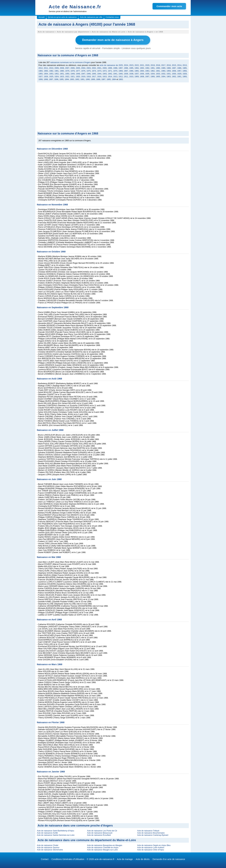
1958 (174, 71)
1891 (82, 79)
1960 (163, 71)
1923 (62, 76)
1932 (163, 74)
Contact (45, 859)
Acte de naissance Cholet (48, 845)
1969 (121, 71)
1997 (121, 68)
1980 (62, 71)
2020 (147, 65)
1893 (72, 79)
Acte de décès (143, 859)
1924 (57, 76)
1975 (89, 71)
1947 (83, 74)
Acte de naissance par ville (91, 17)
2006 (73, 68)
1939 (126, 74)
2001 (99, 68)
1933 (158, 74)
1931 (169, 74)
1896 (56, 79)
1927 (41, 76)
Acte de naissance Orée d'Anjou (151, 850)
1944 (99, 74)
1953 (51, 74)
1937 (137, 74)
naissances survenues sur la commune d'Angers (70, 62)
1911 (126, 76)
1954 (46, 74)
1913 (115, 76)
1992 (147, 68)
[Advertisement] (113, 107)
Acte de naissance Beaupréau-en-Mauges (105, 845)
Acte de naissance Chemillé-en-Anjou (103, 847)
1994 (137, 68)
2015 (174, 65)
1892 (77, 79)
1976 (83, 71)
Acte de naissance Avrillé (47, 833)
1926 (46, 76)
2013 (185, 65)
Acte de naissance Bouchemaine (151, 833)
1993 (142, 68)
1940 (121, 74)
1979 (67, 71)
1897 (51, 79)
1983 (46, 71)
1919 (83, 76)
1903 (169, 76)
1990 (158, 68)
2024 (126, 65)
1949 (73, 74)
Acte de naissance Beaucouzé (100, 833)
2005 (78, 68)
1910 (131, 76)
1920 (78, 76)
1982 (51, 71)
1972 (105, 71)
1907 (147, 76)
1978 (73, 71)
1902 (174, 76)
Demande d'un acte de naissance (169, 859)
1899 (41, 79)
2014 (179, 65)
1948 (78, 74)
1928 (185, 74)
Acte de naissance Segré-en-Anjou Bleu (154, 845)
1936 (142, 74)
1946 (89, 74)
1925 (51, 76)
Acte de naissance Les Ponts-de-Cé (102, 831)
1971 (110, 71)
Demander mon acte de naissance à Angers (113, 40)
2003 (89, 68)
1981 (57, 71)
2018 (158, 65)
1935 (147, 74)
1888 (98, 79)
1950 (67, 74)
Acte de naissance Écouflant (99, 835)
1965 (137, 71)
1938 (131, 74)
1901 (179, 76)
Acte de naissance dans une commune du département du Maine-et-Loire (87, 840)
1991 (153, 68)
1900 (185, 76)
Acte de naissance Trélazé (148, 831)
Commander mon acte (169, 6)
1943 (105, 74)
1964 (142, 71)
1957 (179, 71)
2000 (105, 68)
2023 (131, 65)
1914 (110, 76)
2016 (169, 65)
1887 (104, 79)
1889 (93, 79)
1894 (67, 79)
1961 (158, 71)
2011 (46, 68)
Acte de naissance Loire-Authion (151, 847)
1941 (115, 74)
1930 (174, 74)
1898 (46, 79)
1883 (121, 79)
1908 (142, 76)
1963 (147, 71)
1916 (99, 76)
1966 (131, 71)
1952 (57, 74)
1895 (62, 79)
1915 (105, 76)
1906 (153, 76)
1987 (174, 68)
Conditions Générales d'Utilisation (68, 859)
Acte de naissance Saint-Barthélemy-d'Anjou (55, 831)
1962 (153, 71)
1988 (169, 68)
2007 (67, 68)
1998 (115, 68)
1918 (89, 76)
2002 (94, 68)
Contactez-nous (112, 17)
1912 (121, 76)
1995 (131, 68)
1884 (114, 79)
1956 (185, 71)
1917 (94, 76)
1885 (109, 79)
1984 (41, 71)
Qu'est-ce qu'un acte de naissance (62, 17)
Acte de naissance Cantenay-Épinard (153, 835)
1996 (126, 68)
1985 (185, 68)
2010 (51, 68)
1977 (78, 71)
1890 (88, 79)
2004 (83, 68)
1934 (153, 74)
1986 (179, 68)
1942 (110, 74)
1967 (126, 71)
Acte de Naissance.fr (75, 7)
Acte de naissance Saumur (48, 847)
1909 (137, 76)
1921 (73, 76)
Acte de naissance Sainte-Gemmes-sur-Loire (56, 835)
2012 (41, 68)
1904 (163, 76)
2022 (137, 65)
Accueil (42, 17)
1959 (169, 71)
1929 (179, 74)
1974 (94, 71)
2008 (62, 68)
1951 (62, 74)
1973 (99, 71)
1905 (158, 76)
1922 (67, 76)
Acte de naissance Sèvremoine (50, 850)
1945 (94, 74)
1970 (115, 71)
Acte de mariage (125, 859)
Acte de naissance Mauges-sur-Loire (102, 850)
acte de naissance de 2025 (111, 65)
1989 (163, 68)
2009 (57, 68)
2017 (163, 65)
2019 (153, 65)
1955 (41, 74)
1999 (110, 68)
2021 (142, 65)
